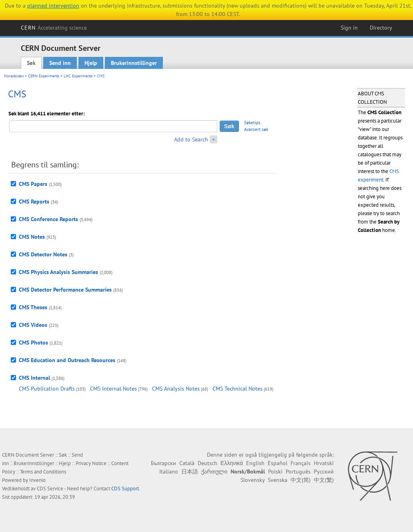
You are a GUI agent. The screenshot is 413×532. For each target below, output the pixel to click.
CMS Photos (33, 343)
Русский (324, 472)
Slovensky (253, 480)
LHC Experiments (78, 76)
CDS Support (125, 489)
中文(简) (301, 480)
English (255, 463)
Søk (31, 63)
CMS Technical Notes (238, 389)
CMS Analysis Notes (176, 389)
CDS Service (50, 489)
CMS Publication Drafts (47, 389)
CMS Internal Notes (113, 389)
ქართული (214, 472)
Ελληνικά (232, 463)
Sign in (349, 28)
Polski (275, 472)
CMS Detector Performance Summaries (65, 290)
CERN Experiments (44, 76)
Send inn (60, 63)
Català (187, 463)
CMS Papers (33, 184)
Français (301, 463)
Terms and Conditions (43, 472)
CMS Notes (32, 237)
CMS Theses (33, 307)
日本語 (190, 472)
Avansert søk (256, 129)
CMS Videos (33, 325)
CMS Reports (34, 202)
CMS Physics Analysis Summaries (58, 272)
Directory (381, 28)
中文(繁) (324, 480)
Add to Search (191, 139)
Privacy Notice (91, 463)
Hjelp (91, 63)
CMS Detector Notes (43, 254)
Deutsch (208, 463)
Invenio (37, 480)
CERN (54, 28)
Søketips (252, 123)
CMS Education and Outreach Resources (67, 360)
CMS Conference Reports (48, 219)
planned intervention (53, 6)
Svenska (278, 480)
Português (298, 472)
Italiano (169, 472)
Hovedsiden (14, 76)
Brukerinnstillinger (134, 63)
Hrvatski (324, 463)
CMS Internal (34, 378)
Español (278, 463)
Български (163, 463)
